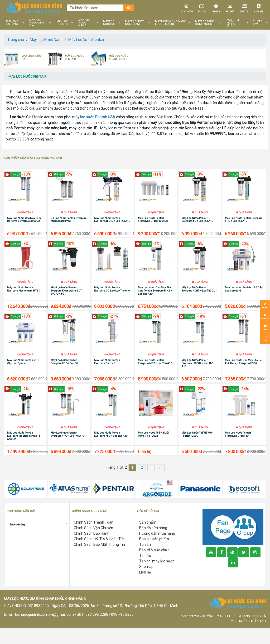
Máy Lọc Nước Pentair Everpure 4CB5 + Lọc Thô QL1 (199, 297)
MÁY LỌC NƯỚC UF (109, 23)
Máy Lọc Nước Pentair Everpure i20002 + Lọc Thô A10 (197, 375)
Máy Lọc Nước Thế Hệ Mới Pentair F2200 (197, 451)
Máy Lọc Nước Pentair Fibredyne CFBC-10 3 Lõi (153, 224)
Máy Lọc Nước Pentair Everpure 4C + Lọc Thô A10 (197, 224)
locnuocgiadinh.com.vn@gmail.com (44, 631)
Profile (216, 8)
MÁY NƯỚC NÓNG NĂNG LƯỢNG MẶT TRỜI (171, 23)
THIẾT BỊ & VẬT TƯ (258, 23)
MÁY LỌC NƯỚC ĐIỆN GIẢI (37, 23)
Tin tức (245, 8)
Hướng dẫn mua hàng (157, 550)
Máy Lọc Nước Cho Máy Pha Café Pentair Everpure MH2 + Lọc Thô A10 (155, 299)
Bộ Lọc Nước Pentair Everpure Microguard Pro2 (69, 224)
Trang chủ (16, 40)
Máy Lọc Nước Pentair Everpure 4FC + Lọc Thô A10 (67, 451)
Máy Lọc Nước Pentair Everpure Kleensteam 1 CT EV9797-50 (66, 299)
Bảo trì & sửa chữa (154, 566)
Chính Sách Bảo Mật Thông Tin (99, 561)
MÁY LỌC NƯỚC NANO (84, 23)
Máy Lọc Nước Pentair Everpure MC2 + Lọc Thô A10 (155, 374)
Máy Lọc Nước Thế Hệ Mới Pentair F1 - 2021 (153, 451)
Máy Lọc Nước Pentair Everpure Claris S (107, 374)
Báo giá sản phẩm (154, 555)
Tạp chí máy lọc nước (157, 577)
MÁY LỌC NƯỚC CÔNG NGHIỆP (205, 23)
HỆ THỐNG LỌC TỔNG (12, 23)
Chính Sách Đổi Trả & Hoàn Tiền (100, 555)
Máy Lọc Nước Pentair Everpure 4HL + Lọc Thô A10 (244, 224)
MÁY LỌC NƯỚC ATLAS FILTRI (118, 57)
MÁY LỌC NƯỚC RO (62, 23)
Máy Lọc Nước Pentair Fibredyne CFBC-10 (238, 451)
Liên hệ (259, 8)
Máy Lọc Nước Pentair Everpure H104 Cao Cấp (65, 374)
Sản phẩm (187, 8)
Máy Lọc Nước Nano (46, 40)
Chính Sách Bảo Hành (92, 550)
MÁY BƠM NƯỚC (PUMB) (233, 23)
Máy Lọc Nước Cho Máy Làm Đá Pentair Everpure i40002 (24, 224)
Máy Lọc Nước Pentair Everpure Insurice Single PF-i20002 (24, 452)
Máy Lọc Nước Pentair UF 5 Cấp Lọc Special (23, 374)
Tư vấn (145, 561)
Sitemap (146, 583)
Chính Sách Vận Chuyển (93, 544)
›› (160, 484)
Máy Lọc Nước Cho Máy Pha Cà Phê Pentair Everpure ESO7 (243, 374)
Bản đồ (202, 8)
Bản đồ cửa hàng (153, 544)
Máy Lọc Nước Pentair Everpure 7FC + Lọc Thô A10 (111, 451)
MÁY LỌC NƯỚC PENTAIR (75, 57)
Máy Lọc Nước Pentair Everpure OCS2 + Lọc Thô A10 (112, 297)
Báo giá (230, 8)
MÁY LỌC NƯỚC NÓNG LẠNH (135, 23)
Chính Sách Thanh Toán (94, 539)
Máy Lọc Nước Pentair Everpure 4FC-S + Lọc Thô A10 (112, 224)
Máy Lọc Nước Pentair (86, 40)
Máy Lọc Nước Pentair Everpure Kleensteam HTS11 (24, 297)
